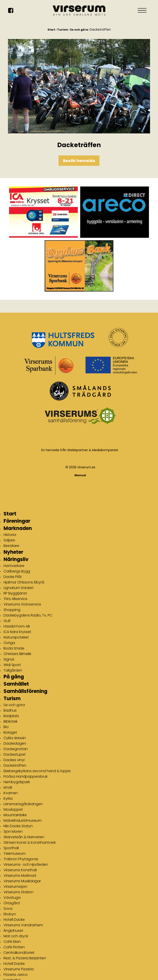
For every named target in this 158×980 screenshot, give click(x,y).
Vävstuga (12, 898)
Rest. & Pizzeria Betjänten (25, 958)
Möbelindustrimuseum (23, 820)
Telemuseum (15, 854)
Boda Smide (14, 648)
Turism (63, 30)
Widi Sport (12, 665)
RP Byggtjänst (15, 593)
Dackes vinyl (14, 760)
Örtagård (12, 903)
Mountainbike (15, 815)
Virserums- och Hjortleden (26, 865)
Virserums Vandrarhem (23, 925)
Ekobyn (10, 914)
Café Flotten (14, 947)
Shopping (12, 610)
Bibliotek (10, 721)
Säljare (9, 540)
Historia (10, 535)
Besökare (11, 546)
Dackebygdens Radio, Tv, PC (28, 615)
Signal (9, 659)
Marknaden (18, 528)
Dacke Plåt (13, 577)
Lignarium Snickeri (18, 588)
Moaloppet (13, 809)
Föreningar (17, 521)
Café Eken (12, 942)
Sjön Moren (13, 831)
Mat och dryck (16, 936)
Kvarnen (11, 793)
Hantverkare (14, 566)
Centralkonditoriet (19, 953)
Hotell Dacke (14, 920)
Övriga (9, 643)
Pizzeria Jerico (16, 975)
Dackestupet (15, 754)
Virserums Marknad (20, 876)
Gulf (7, 621)
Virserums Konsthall (20, 870)
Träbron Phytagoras (21, 859)
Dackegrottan (16, 749)
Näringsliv (16, 559)
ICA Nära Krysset (17, 632)
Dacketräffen (15, 765)
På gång (14, 677)
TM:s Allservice (15, 599)
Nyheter (13, 552)
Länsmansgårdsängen (23, 804)
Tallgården (13, 670)
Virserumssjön (15, 887)
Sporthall (11, 848)
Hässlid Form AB (17, 626)
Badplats (11, 716)
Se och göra (79, 30)
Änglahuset (13, 931)
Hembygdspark (17, 782)
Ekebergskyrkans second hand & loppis (37, 771)
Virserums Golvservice (22, 604)
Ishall (8, 787)
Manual (80, 475)
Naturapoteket (16, 637)
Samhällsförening (25, 691)
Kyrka (8, 798)
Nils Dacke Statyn (18, 826)
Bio (6, 727)
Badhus (10, 710)
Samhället (16, 684)
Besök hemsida (79, 161)
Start (51, 30)
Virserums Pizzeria (19, 969)
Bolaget (10, 732)
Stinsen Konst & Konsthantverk (30, 843)
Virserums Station (18, 892)
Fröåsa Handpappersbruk (26, 776)
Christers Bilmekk (17, 654)
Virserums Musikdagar (22, 881)
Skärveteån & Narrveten (24, 837)
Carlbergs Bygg (17, 571)
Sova (8, 909)
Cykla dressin (15, 738)
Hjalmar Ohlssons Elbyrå (24, 582)
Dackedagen (15, 743)
